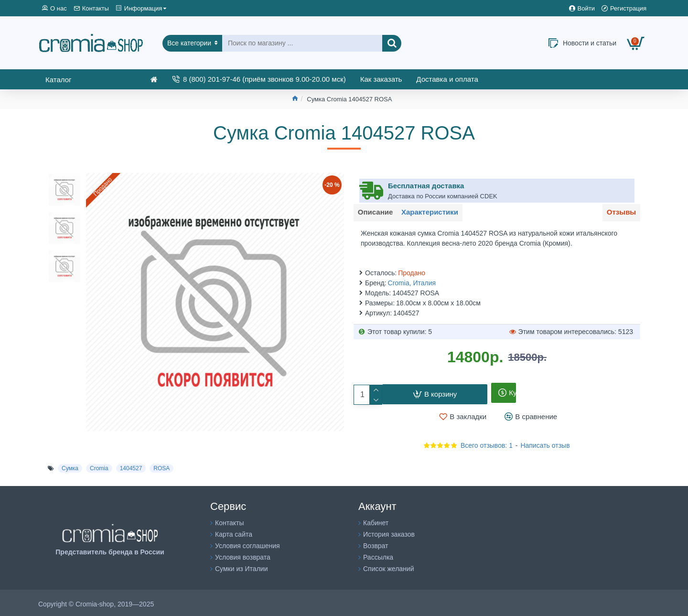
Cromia (99, 466)
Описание (378, 214)
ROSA (161, 466)
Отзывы (618, 214)
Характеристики (438, 214)
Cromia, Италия (412, 281)
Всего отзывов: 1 (487, 443)
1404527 (131, 466)
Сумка (70, 466)
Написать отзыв (545, 443)
